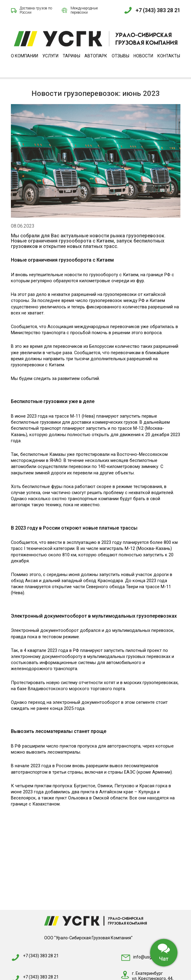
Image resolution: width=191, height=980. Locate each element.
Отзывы (120, 56)
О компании (25, 56)
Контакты (169, 56)
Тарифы (71, 56)
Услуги (50, 56)
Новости (143, 56)
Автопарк (96, 56)
